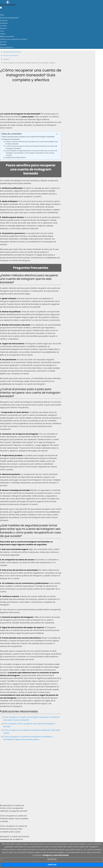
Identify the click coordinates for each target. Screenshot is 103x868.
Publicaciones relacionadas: (16, 157)
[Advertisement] (31, 98)
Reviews (3, 44)
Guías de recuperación (9, 17)
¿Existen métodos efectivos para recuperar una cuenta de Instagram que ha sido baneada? (32, 142)
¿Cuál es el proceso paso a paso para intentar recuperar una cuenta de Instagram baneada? (31, 146)
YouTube (3, 25)
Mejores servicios (6, 36)
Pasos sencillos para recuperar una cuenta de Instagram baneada (28, 136)
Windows (3, 28)
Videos (3, 33)
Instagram (4, 23)
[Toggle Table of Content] (57, 133)
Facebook (4, 20)
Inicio (2, 15)
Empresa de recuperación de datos (14, 39)
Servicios (3, 41)
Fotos (2, 31)
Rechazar (52, 859)
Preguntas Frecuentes (11, 138)
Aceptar (52, 865)
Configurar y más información (55, 855)
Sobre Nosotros (6, 47)
